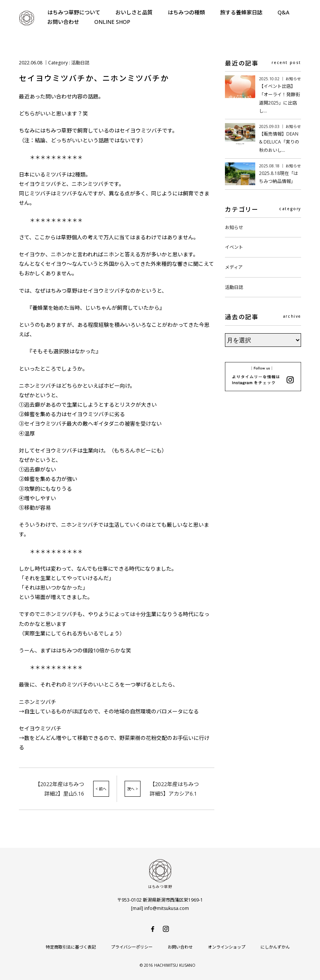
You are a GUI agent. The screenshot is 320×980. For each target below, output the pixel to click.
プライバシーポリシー (132, 947)
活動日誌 (80, 63)
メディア (234, 267)
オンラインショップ (227, 947)
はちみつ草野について (74, 12)
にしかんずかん (275, 947)
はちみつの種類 (186, 12)
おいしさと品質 (134, 12)
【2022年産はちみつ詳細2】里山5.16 (59, 789)
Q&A (283, 12)
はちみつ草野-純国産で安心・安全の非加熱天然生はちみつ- (27, 18)
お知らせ (234, 227)
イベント (234, 247)
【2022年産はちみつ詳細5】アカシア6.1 (174, 789)
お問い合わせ (63, 22)
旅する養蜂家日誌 (241, 12)
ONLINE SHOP (112, 22)
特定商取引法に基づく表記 (71, 947)
